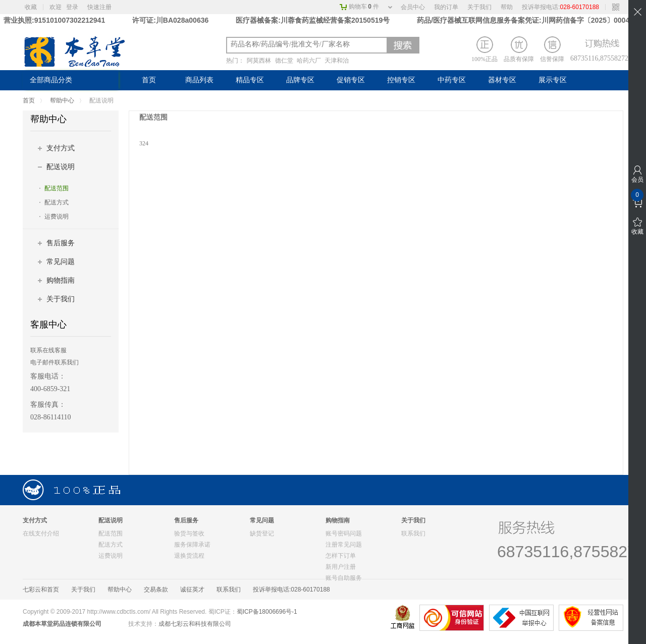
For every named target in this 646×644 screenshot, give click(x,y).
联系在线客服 (48, 350)
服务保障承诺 (192, 545)
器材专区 (502, 80)
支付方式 (61, 148)
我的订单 (446, 7)
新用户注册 (341, 567)
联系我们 (413, 533)
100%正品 (484, 49)
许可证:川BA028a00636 (170, 20)
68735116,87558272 (597, 58)
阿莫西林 (259, 61)
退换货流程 (189, 556)
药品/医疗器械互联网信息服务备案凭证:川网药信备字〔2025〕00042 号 (530, 20)
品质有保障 (519, 49)
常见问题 (61, 262)
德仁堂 (284, 61)
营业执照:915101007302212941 (55, 20)
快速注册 (99, 7)
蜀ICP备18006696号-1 (267, 612)
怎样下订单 (341, 556)
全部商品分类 (51, 80)
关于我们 (479, 7)
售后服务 (61, 243)
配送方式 (57, 202)
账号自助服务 (344, 578)
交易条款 (156, 589)
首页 (149, 80)
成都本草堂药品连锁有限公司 (62, 624)
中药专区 (452, 80)
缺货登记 (262, 533)
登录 (72, 7)
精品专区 (250, 80)
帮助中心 (62, 100)
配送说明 (61, 167)
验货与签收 (189, 533)
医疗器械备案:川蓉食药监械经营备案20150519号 (314, 20)
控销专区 (401, 80)
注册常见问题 (344, 545)
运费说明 (57, 217)
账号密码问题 (344, 533)
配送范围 (57, 188)
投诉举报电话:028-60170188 (291, 589)
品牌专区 (300, 80)
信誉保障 (552, 49)
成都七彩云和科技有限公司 (195, 624)
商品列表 (199, 80)
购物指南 (61, 280)
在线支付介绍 (41, 533)
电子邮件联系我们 (55, 362)
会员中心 (413, 7)
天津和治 (337, 61)
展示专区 (553, 80)
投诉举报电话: (560, 7)
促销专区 (351, 80)
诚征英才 (192, 589)
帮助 (507, 7)
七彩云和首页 (41, 589)
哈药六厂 (309, 61)
